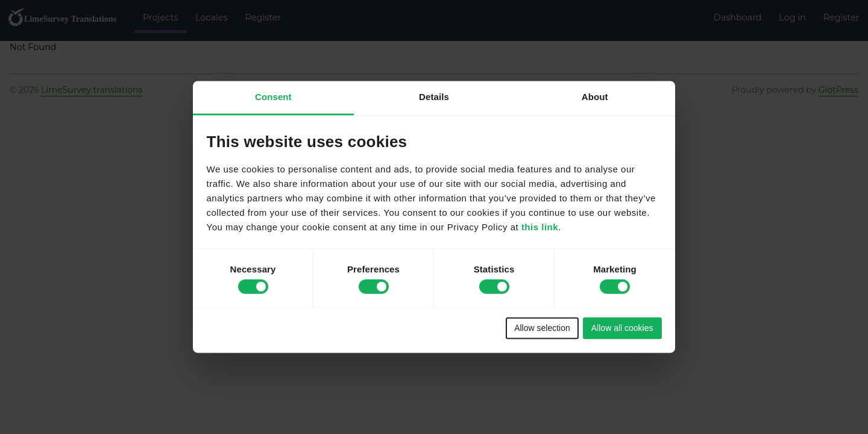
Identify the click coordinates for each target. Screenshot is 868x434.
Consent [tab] (273, 97)
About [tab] (595, 97)
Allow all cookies (622, 328)
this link (540, 228)
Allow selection (542, 328)
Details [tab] (434, 97)
